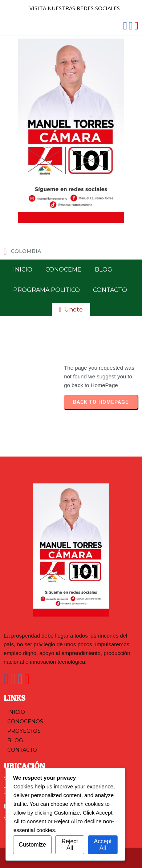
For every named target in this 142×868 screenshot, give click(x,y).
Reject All (70, 845)
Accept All (103, 845)
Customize (32, 845)
